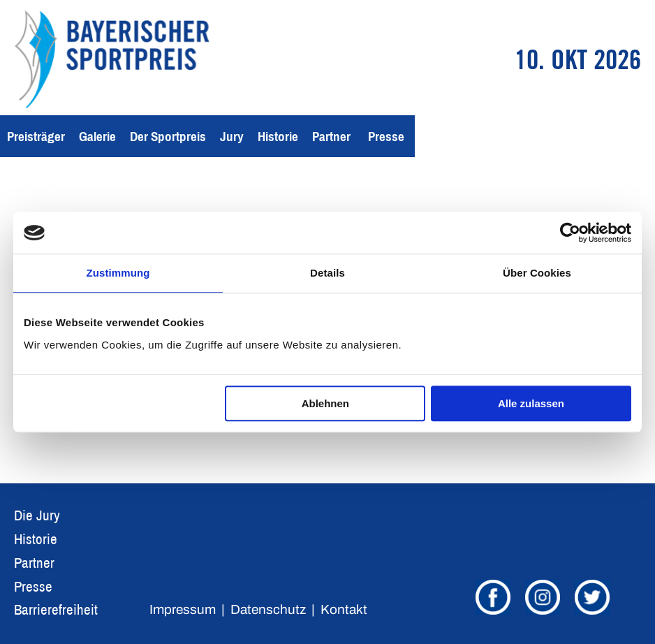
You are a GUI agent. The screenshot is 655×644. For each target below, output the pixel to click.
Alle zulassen (531, 403)
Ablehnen (325, 403)
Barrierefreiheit (56, 609)
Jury (232, 136)
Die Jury (37, 515)
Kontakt (344, 609)
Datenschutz (268, 609)
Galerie (97, 136)
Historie (278, 136)
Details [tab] (327, 273)
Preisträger (36, 136)
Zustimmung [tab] (118, 273)
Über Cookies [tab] (537, 273)
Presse (386, 136)
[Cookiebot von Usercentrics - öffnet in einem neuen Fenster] (570, 233)
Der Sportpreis (168, 136)
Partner (331, 136)
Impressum (183, 609)
